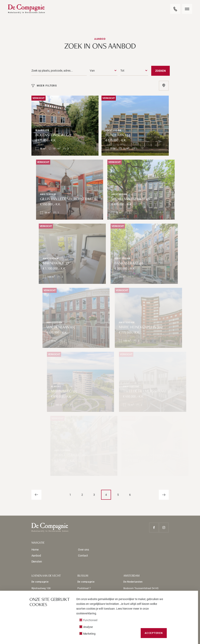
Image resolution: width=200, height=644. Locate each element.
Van (92, 71)
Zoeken (160, 71)
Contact (83, 556)
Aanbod (36, 556)
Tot (122, 71)
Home (35, 550)
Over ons (83, 550)
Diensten (37, 562)
